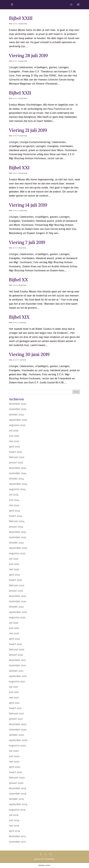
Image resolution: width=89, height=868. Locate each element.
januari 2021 (16, 719)
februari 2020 (17, 778)
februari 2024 (17, 521)
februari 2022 (17, 649)
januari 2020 (16, 783)
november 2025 (18, 409)
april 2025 (14, 447)
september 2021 (18, 676)
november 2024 (18, 473)
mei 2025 (14, 441)
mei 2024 (14, 505)
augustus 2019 (17, 810)
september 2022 (18, 612)
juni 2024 (14, 500)
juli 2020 (14, 751)
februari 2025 (17, 457)
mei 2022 (14, 633)
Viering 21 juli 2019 (28, 130)
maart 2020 (16, 772)
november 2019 (18, 794)
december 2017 (17, 836)
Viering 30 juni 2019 (29, 354)
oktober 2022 (16, 607)
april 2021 (14, 703)
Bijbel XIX (19, 317)
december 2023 (17, 532)
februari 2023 (17, 585)
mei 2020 (14, 762)
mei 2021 (14, 698)
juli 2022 (14, 623)
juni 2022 (14, 628)
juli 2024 (14, 495)
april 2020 (15, 767)
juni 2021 (14, 692)
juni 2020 (14, 756)
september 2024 (18, 484)
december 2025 (18, 404)
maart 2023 (15, 580)
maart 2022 (15, 644)
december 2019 (17, 788)
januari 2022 (16, 655)
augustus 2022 (17, 617)
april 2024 (15, 511)
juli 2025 (14, 431)
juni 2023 (14, 564)
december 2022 (17, 596)
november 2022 (18, 601)
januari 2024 (16, 527)
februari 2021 (16, 714)
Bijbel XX (18, 280)
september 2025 (18, 420)
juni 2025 (14, 436)
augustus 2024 (17, 489)
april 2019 (14, 831)
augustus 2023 (17, 553)
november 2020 (18, 730)
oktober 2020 (17, 735)
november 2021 (17, 665)
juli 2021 (14, 687)
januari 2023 (16, 591)
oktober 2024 (16, 479)
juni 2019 (14, 820)
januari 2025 (16, 463)
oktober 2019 (16, 799)
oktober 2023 (16, 543)
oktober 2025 (16, 415)
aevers (15, 24)
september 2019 (18, 804)
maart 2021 (15, 708)
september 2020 (18, 740)
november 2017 (17, 842)
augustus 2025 (17, 425)
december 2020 (18, 724)
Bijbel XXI (19, 168)
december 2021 (17, 660)
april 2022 (14, 639)
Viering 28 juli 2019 (28, 56)
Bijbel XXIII (21, 18)
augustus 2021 (17, 682)
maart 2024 (16, 516)
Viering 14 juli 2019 (28, 205)
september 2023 (18, 548)
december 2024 (18, 468)
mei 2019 (14, 826)
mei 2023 (14, 569)
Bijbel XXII (20, 93)
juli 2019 (14, 815)
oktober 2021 (16, 671)
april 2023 (14, 575)
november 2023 (18, 537)
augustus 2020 (17, 746)
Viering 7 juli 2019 (27, 242)
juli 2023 (14, 559)
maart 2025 (15, 452)
